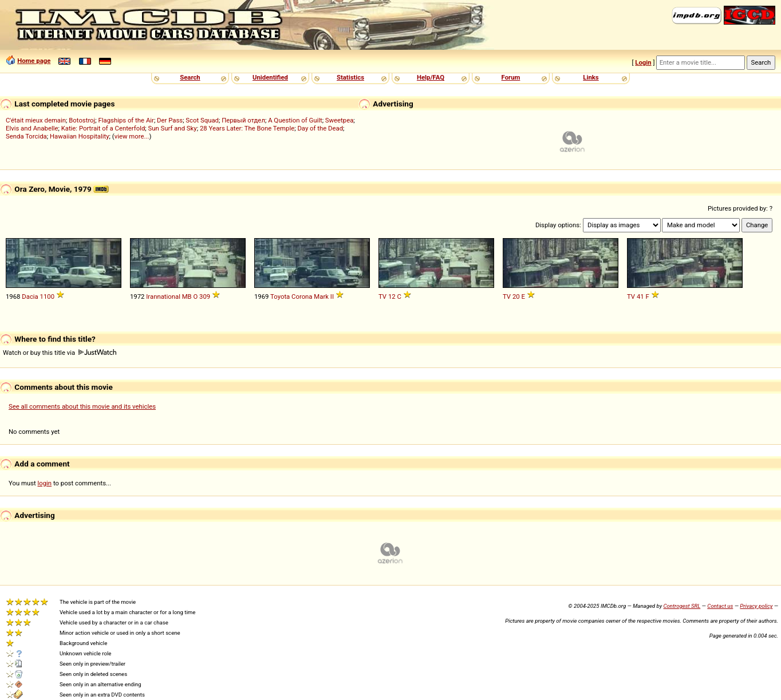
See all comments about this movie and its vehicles (82, 406)
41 (640, 296)
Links (591, 77)
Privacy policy (756, 606)
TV (382, 296)
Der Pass (170, 120)
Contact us (720, 606)
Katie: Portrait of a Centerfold (103, 128)
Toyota (280, 296)
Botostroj (82, 120)
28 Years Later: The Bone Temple (247, 128)
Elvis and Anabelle (32, 128)
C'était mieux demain (36, 120)
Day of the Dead (320, 128)
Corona (302, 296)
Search (190, 77)
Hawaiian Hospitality (80, 136)
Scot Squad (202, 120)
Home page (34, 61)
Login (643, 62)
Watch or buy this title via (60, 353)
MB (187, 296)
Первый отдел (243, 120)
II (332, 296)
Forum (511, 77)
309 (205, 296)
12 (392, 296)
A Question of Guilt (295, 120)
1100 (47, 296)
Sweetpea (340, 120)
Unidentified (270, 77)
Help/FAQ (431, 77)
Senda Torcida (26, 136)
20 (516, 296)
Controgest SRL (682, 606)
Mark (321, 296)
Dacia (30, 296)
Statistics (350, 77)
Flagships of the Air (126, 120)
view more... (132, 136)
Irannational (163, 296)
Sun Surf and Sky (173, 128)
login (45, 483)
